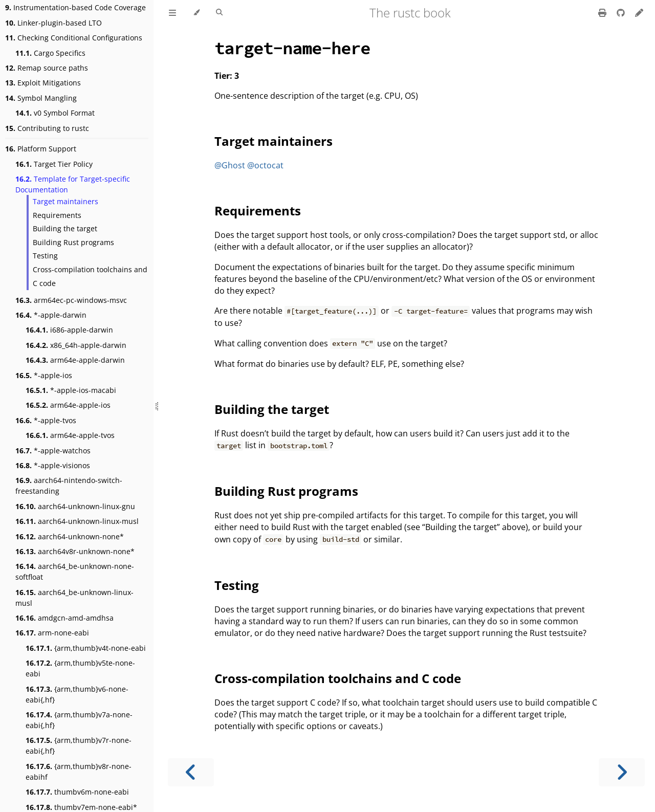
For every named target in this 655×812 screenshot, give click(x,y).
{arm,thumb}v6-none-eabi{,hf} (77, 694)
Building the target (65, 228)
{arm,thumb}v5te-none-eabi (80, 668)
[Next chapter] (622, 772)
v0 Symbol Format (55, 113)
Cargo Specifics (50, 53)
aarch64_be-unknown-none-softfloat (75, 572)
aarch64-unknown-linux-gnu (75, 506)
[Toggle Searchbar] (219, 13)
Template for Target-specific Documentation (73, 184)
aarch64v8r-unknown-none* (75, 551)
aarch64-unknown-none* (70, 536)
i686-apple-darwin (69, 330)
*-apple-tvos (46, 420)
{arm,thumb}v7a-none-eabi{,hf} (79, 720)
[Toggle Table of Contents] (172, 13)
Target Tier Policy (54, 164)
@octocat (265, 165)
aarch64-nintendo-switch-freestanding (69, 486)
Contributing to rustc (47, 128)
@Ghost (230, 165)
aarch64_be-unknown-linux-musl (74, 598)
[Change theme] (196, 13)
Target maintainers (65, 201)
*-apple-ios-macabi (71, 390)
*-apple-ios (44, 375)
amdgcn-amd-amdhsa (64, 618)
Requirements (57, 215)
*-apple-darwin (51, 315)
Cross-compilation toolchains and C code (90, 276)
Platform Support (41, 149)
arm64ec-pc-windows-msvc (71, 300)
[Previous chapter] (191, 772)
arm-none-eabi (52, 633)
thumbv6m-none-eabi (77, 792)
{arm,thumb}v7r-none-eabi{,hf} (79, 745)
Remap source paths (47, 68)
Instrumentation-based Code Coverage (75, 7)
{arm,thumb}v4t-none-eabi (86, 648)
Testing (45, 256)
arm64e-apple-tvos (70, 435)
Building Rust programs (73, 242)
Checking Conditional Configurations (74, 38)
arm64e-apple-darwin (75, 360)
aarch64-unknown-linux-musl (77, 521)
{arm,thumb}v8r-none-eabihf (79, 772)
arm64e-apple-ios (68, 405)
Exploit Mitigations (43, 83)
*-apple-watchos (53, 451)
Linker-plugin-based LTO (53, 23)
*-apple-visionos (53, 465)
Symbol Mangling (41, 98)
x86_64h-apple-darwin (76, 345)
